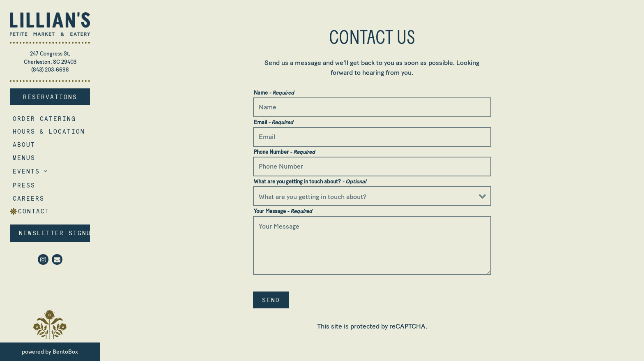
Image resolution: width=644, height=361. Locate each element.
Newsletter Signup (54, 233)
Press (24, 185)
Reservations (57, 96)
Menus (24, 158)
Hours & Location (49, 131)
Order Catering (46, 118)
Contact (34, 211)
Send (271, 300)
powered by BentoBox (61, 351)
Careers (30, 198)
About (24, 145)
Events (26, 171)
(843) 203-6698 (50, 70)
